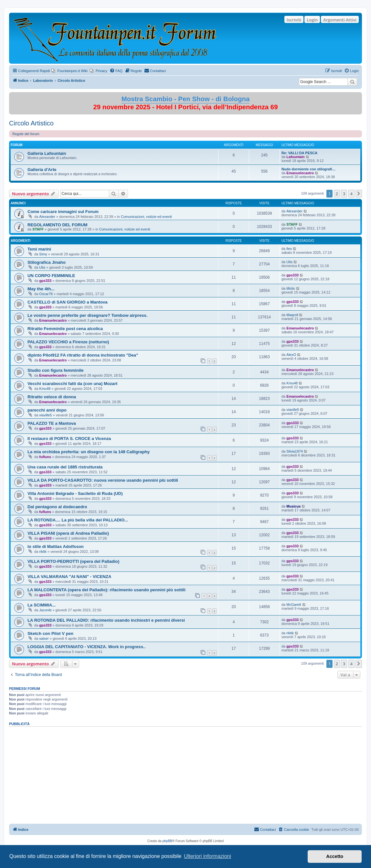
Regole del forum (26, 134)
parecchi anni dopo (47, 410)
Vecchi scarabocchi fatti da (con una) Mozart (72, 384)
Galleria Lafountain (47, 153)
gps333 (45, 281)
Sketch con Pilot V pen (50, 633)
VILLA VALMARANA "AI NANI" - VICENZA (69, 577)
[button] (359, 194)
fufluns (45, 457)
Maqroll (292, 315)
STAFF (38, 229)
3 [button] (344, 194)
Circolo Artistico (31, 123)
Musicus (293, 506)
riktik (43, 552)
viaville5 (45, 415)
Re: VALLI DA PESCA (299, 153)
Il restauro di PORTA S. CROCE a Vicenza (69, 439)
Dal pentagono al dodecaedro (57, 507)
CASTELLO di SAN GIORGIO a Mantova (68, 302)
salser (44, 638)
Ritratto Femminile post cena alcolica (65, 329)
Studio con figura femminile (56, 370)
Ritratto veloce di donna (52, 397)
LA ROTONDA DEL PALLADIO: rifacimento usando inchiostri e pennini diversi (106, 620)
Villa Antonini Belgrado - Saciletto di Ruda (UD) (75, 493)
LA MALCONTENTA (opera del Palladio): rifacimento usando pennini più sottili (106, 590)
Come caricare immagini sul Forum (63, 212)
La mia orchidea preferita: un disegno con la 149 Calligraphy (89, 452)
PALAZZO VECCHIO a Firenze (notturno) (68, 342)
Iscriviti (294, 20)
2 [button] (337, 194)
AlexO (291, 355)
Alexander (47, 217)
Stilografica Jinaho (47, 262)
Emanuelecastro (300, 173)
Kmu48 (45, 389)
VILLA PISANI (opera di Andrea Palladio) (68, 533)
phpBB (167, 841)
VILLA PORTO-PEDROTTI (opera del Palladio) (73, 561)
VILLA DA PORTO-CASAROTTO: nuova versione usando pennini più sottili (103, 480)
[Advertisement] (185, 773)
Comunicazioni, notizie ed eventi (146, 217)
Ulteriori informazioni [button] (207, 856)
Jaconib (45, 610)
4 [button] (351, 194)
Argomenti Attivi (340, 20)
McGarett (294, 605)
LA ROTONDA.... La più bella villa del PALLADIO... (78, 520)
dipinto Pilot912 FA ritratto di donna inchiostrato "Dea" (83, 355)
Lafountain (295, 157)
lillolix (291, 288)
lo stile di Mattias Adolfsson (56, 547)
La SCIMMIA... (42, 605)
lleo (289, 249)
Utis (42, 267)
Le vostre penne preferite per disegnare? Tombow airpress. (87, 315)
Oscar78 (46, 294)
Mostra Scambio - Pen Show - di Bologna (186, 99)
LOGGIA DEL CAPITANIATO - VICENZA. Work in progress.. (86, 647)
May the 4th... (41, 289)
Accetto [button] (335, 856)
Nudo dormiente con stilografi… (308, 169)
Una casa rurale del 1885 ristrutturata (65, 467)
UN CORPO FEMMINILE (51, 276)
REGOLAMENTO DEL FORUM (58, 225)
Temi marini (39, 249)
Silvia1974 (295, 451)
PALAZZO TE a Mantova (52, 423)
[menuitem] (69, 71)
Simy (43, 254)
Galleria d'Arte (42, 170)
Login (312, 20)
